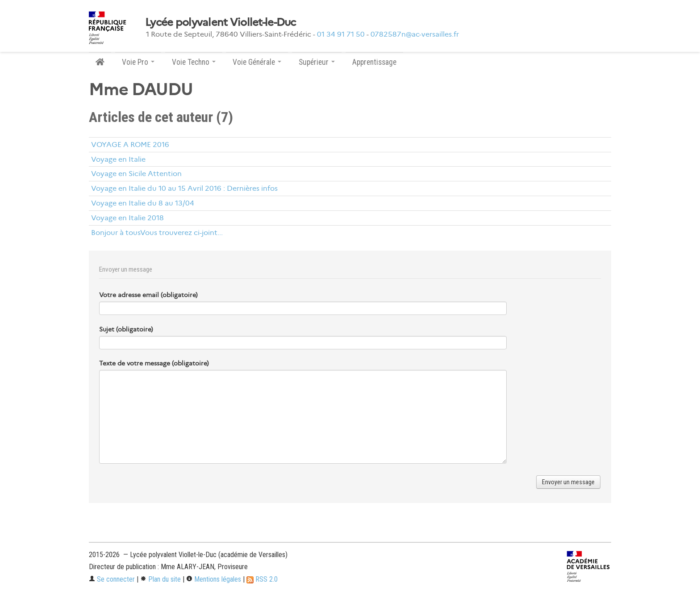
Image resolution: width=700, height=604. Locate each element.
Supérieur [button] (317, 62)
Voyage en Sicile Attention (136, 174)
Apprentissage (374, 62)
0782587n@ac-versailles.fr (415, 34)
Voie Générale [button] (257, 62)
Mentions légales (214, 579)
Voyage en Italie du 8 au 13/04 (143, 203)
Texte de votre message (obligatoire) (154, 363)
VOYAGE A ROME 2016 (130, 145)
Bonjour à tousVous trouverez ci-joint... (157, 233)
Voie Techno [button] (194, 62)
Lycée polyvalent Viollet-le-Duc (221, 22)
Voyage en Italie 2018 (127, 218)
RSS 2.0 (262, 579)
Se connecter (112, 579)
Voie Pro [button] (138, 62)
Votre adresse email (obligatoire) (148, 295)
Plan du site (160, 579)
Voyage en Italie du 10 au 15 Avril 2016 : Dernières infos (184, 188)
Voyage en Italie (118, 159)
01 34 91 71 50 (341, 34)
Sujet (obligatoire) (126, 329)
